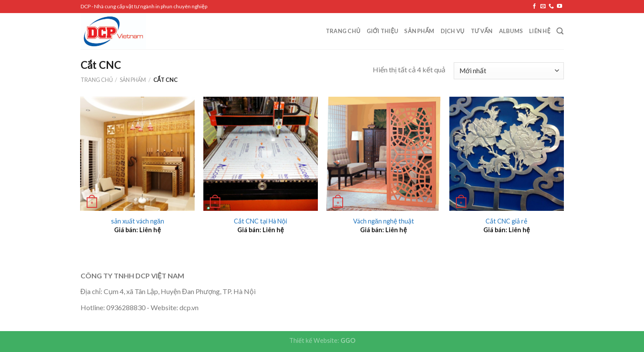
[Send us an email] (543, 7)
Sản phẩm (419, 31)
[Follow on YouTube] (560, 7)
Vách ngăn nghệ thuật (384, 221)
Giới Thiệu (383, 31)
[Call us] (551, 7)
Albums (511, 31)
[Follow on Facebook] (534, 7)
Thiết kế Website (313, 340)
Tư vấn (482, 31)
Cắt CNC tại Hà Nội (260, 221)
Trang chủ (343, 31)
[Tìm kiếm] (560, 31)
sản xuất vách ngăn (138, 221)
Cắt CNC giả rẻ (506, 221)
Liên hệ (540, 31)
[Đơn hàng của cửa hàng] (509, 71)
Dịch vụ (453, 31)
